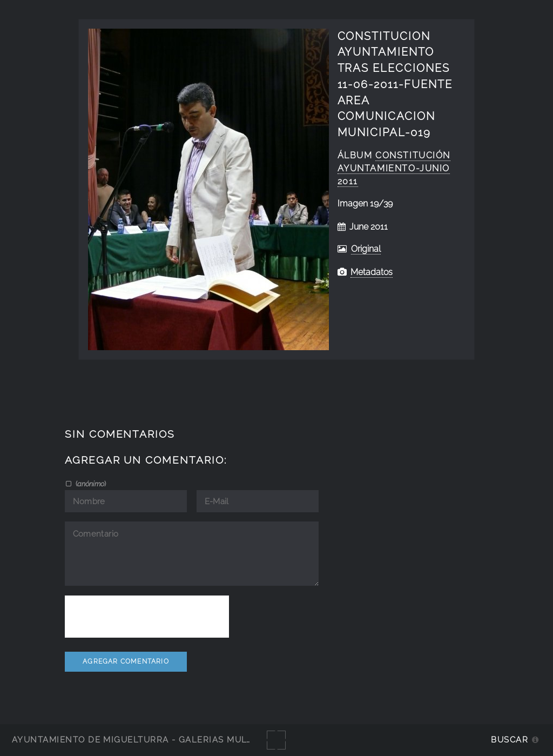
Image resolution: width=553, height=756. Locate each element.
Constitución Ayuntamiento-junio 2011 (394, 168)
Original (366, 249)
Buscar (510, 740)
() (90, 484)
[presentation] (147, 617)
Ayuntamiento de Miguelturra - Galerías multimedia (148, 740)
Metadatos (372, 272)
